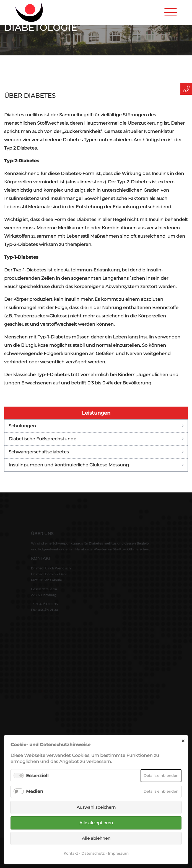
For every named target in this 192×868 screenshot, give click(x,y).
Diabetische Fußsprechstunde (42, 439)
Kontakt (71, 853)
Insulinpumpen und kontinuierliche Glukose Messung (69, 465)
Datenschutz (93, 853)
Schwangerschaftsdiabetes (39, 452)
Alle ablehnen (96, 838)
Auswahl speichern (96, 807)
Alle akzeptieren (96, 823)
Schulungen (22, 426)
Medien (35, 791)
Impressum (118, 853)
